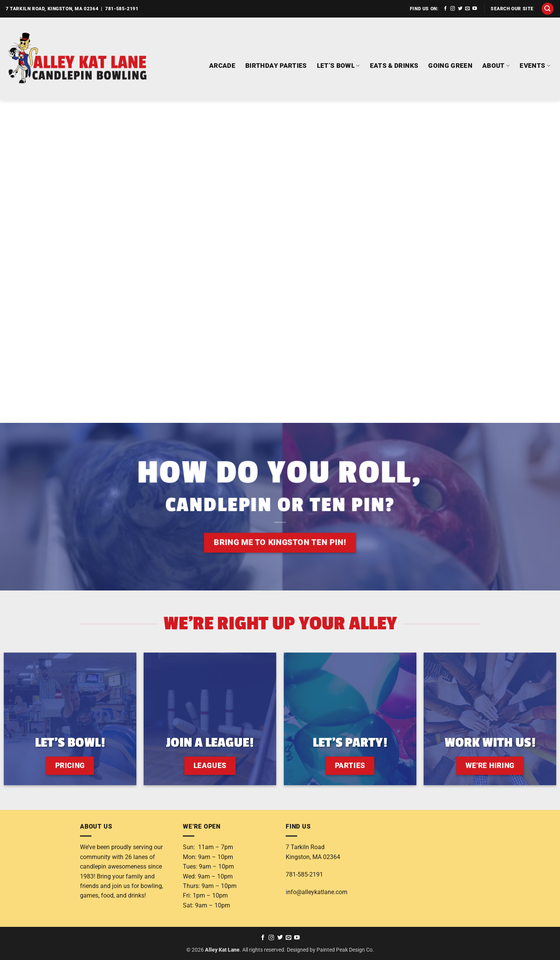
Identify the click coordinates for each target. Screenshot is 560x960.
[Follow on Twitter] (460, 9)
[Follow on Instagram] (453, 9)
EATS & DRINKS (394, 66)
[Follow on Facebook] (445, 9)
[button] (548, 9)
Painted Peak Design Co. (345, 950)
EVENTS (535, 66)
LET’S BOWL (338, 66)
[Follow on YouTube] (475, 9)
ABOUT (496, 66)
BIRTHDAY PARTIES (276, 66)
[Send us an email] (467, 9)
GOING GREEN (450, 66)
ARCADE (222, 66)
